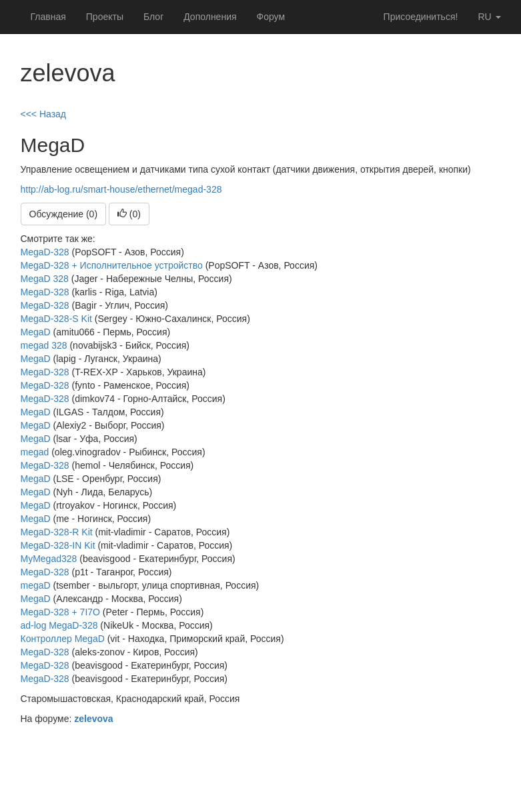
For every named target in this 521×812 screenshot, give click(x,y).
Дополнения (210, 17)
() (129, 214)
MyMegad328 (49, 559)
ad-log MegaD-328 (59, 625)
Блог (153, 17)
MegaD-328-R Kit (57, 532)
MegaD (36, 332)
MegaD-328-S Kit (56, 319)
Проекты (105, 17)
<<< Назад (44, 114)
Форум (271, 17)
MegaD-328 (46, 252)
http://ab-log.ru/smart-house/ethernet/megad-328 (121, 189)
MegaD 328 (45, 279)
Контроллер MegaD (63, 639)
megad (35, 452)
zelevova (93, 719)
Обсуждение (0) (64, 214)
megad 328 (44, 345)
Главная (48, 17)
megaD (36, 585)
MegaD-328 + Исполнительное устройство (112, 265)
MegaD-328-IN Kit (58, 545)
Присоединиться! (421, 17)
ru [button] (489, 17)
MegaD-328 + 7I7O (60, 612)
